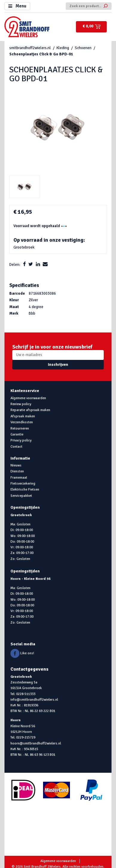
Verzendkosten (22, 422)
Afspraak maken (23, 416)
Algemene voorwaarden (28, 398)
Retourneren (20, 428)
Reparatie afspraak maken (30, 410)
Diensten (17, 471)
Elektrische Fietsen (25, 489)
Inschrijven (58, 365)
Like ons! (22, 653)
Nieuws (16, 465)
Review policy (21, 404)
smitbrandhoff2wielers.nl (30, 48)
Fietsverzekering (23, 483)
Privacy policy (21, 440)
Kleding (63, 48)
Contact (16, 447)
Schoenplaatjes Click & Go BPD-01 (41, 54)
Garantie (17, 434)
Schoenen (83, 48)
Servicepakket (21, 496)
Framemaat (19, 477)
